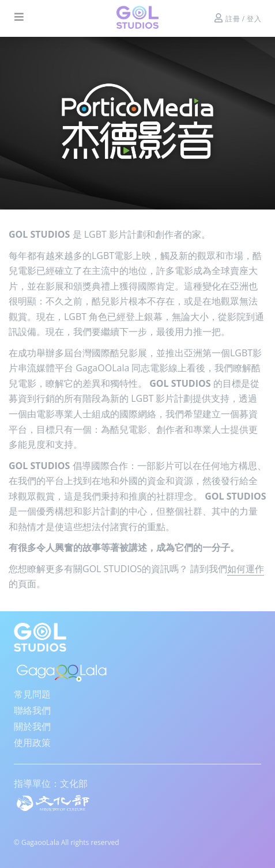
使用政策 (32, 743)
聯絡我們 (32, 710)
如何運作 (246, 569)
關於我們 (32, 726)
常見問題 (32, 694)
